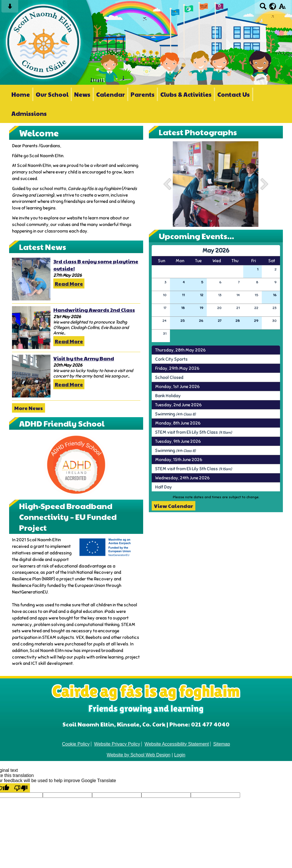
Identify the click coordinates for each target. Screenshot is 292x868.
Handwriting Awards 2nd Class (94, 310)
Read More (69, 283)
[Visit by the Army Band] (31, 376)
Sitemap (222, 744)
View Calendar (174, 506)
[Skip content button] (10, 8)
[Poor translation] (21, 788)
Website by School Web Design (139, 755)
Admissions (29, 113)
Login (180, 755)
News (82, 94)
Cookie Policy (76, 744)
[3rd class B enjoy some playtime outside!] (31, 279)
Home (21, 94)
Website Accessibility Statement (177, 744)
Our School (52, 94)
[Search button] (263, 8)
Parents (143, 94)
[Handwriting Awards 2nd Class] (31, 328)
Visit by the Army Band (84, 358)
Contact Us (234, 94)
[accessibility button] (282, 8)
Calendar (110, 94)
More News (29, 408)
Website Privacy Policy (117, 744)
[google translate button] (273, 6)
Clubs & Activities (186, 94)
